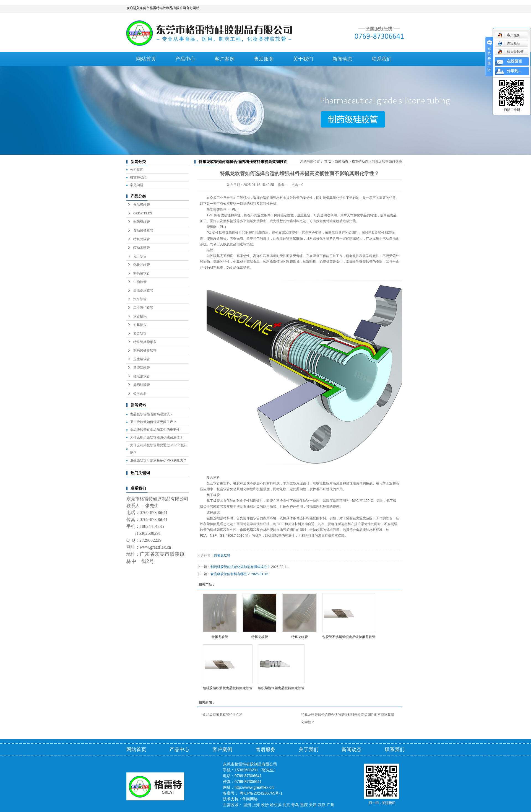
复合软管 (140, 333)
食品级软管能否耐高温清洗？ (152, 414)
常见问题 (137, 185)
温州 (247, 805)
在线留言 (514, 61)
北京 (286, 805)
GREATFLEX (143, 213)
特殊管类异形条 (145, 342)
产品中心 (185, 59)
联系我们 (382, 59)
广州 (330, 805)
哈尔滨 (276, 805)
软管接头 (140, 316)
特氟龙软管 (142, 239)
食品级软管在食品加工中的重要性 (155, 430)
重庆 (304, 805)
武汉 (322, 805)
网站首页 (146, 59)
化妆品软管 (142, 265)
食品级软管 (142, 205)
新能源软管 (142, 368)
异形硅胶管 (142, 385)
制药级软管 (142, 222)
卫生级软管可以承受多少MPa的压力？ (158, 460)
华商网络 (250, 799)
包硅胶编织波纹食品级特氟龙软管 (228, 688)
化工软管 (140, 256)
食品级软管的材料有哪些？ (230, 574)
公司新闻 (137, 170)
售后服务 (264, 59)
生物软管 (140, 282)
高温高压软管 (143, 290)
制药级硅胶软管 (145, 351)
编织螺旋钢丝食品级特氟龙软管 (281, 688)
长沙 (265, 805)
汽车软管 (140, 299)
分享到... (514, 71)
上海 (256, 805)
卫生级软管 (142, 359)
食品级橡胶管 (143, 230)
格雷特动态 (138, 177)
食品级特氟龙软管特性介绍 (223, 715)
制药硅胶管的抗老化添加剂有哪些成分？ (240, 567)
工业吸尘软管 (143, 308)
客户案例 (225, 59)
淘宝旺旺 (509, 43)
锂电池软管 (142, 376)
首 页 (328, 162)
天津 (313, 805)
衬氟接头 (140, 325)
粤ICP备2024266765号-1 (261, 793)
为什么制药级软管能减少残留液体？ (157, 437)
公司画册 (140, 393)
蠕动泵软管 (142, 248)
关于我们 (303, 59)
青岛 (295, 805)
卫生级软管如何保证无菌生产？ (153, 422)
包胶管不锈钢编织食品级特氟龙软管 (349, 637)
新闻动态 (342, 59)
